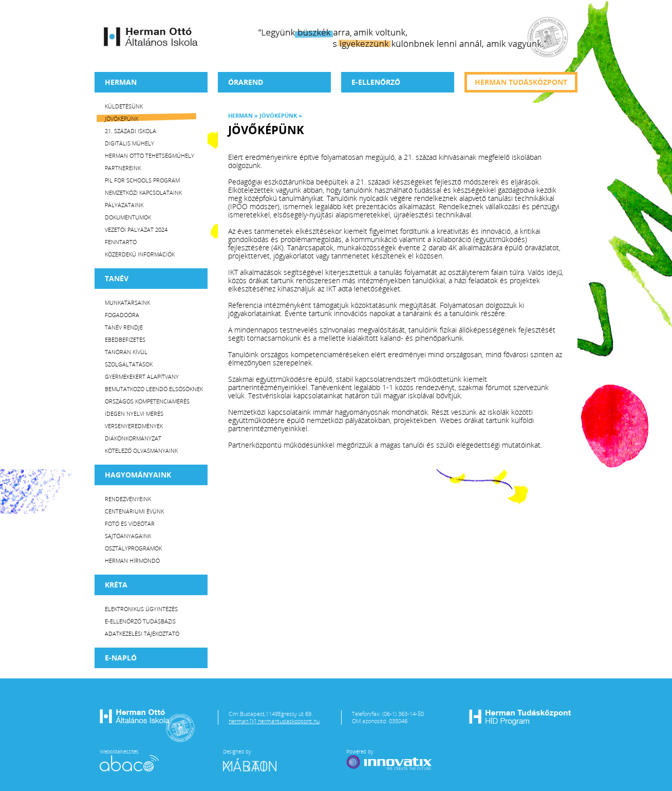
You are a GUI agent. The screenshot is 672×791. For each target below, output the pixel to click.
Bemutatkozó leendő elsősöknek (154, 389)
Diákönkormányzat (133, 438)
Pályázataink (124, 205)
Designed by (256, 760)
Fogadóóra (122, 315)
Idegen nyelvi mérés (134, 413)
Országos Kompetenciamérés (147, 401)
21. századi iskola (130, 131)
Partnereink (123, 168)
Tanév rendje (124, 327)
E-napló (121, 658)
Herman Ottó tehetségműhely (150, 155)
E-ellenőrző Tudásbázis (140, 621)
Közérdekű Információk (140, 254)
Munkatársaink (127, 302)
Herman (121, 82)
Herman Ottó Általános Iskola (151, 36)
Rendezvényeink (128, 499)
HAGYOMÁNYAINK (138, 475)
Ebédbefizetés (125, 339)
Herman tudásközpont (521, 82)
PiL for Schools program (142, 180)
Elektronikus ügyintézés (141, 609)
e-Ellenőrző (376, 82)
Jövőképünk (122, 118)
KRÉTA (116, 585)
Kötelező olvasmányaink (141, 450)
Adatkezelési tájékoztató (142, 633)
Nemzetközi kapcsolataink (143, 192)
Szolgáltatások (129, 364)
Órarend (246, 82)
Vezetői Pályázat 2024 (136, 229)
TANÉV (117, 278)
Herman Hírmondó (132, 560)
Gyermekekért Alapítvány (142, 376)
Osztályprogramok (133, 548)
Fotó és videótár (130, 523)
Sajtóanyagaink (128, 536)
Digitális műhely (129, 143)
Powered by (390, 760)
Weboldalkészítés (129, 760)
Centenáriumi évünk (134, 511)
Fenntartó (121, 242)
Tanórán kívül (126, 352)
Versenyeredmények (134, 426)
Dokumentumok (128, 217)
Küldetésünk (124, 106)
